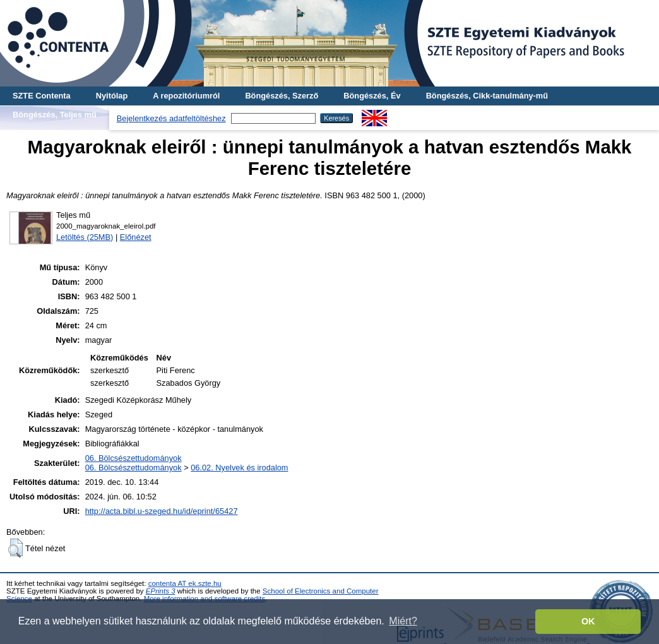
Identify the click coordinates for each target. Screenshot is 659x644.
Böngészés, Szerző (282, 96)
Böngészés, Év (372, 96)
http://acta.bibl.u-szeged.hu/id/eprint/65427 (162, 511)
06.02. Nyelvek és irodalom (239, 468)
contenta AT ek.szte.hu (185, 583)
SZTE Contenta (42, 96)
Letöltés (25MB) (85, 237)
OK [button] (588, 621)
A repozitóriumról (186, 96)
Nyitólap (112, 96)
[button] (15, 548)
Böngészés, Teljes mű (55, 115)
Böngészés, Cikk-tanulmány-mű (487, 96)
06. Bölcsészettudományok (134, 458)
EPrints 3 (161, 591)
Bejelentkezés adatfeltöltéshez (171, 118)
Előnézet (136, 237)
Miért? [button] (403, 621)
